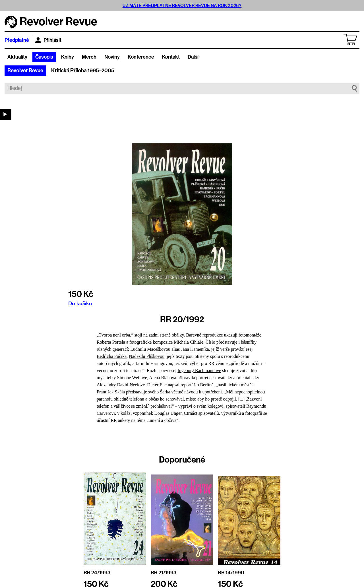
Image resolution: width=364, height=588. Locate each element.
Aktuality (17, 57)
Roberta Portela (111, 342)
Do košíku (80, 303)
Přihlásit (48, 40)
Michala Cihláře (189, 342)
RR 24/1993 (97, 573)
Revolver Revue (25, 71)
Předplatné (17, 40)
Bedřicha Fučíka (112, 356)
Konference (141, 57)
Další (193, 57)
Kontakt (171, 57)
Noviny (112, 57)
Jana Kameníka (195, 349)
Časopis (44, 57)
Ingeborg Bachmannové (199, 371)
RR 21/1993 (164, 573)
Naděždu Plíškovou (147, 356)
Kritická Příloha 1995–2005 (83, 71)
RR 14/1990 (231, 573)
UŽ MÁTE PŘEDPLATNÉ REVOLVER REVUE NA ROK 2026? (182, 6)
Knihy (68, 57)
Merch (89, 57)
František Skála (111, 392)
